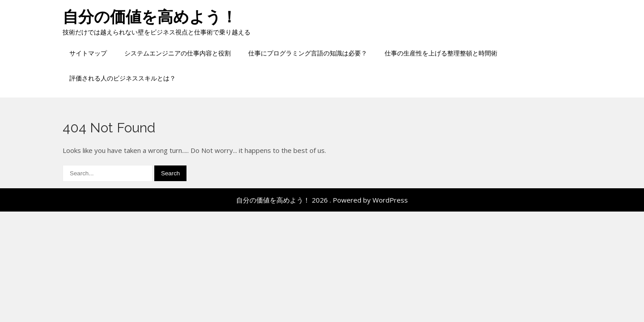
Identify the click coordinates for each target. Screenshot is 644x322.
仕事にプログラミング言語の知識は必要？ (308, 53)
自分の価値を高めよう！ (150, 17)
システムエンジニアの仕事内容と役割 (178, 53)
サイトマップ (88, 53)
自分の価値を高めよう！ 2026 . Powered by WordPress (322, 200)
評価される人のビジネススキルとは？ (123, 78)
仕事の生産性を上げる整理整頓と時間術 (441, 53)
